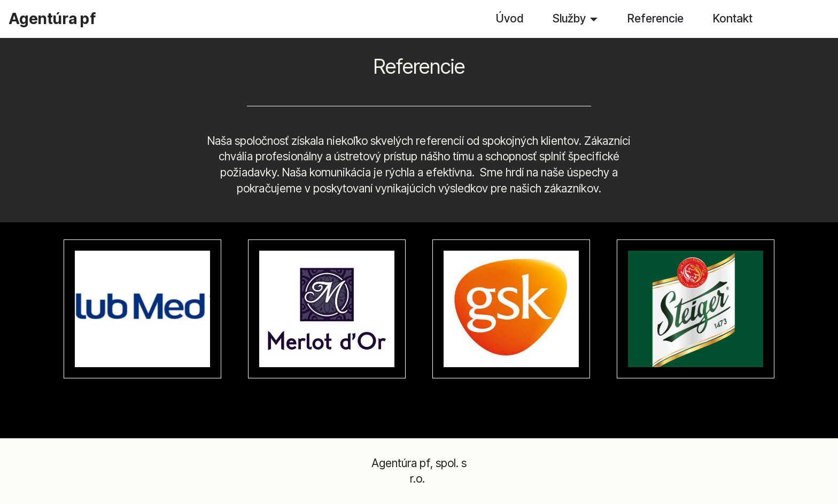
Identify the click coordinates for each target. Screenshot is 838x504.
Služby (569, 18)
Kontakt (733, 18)
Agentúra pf (52, 19)
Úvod (510, 18)
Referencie (655, 18)
